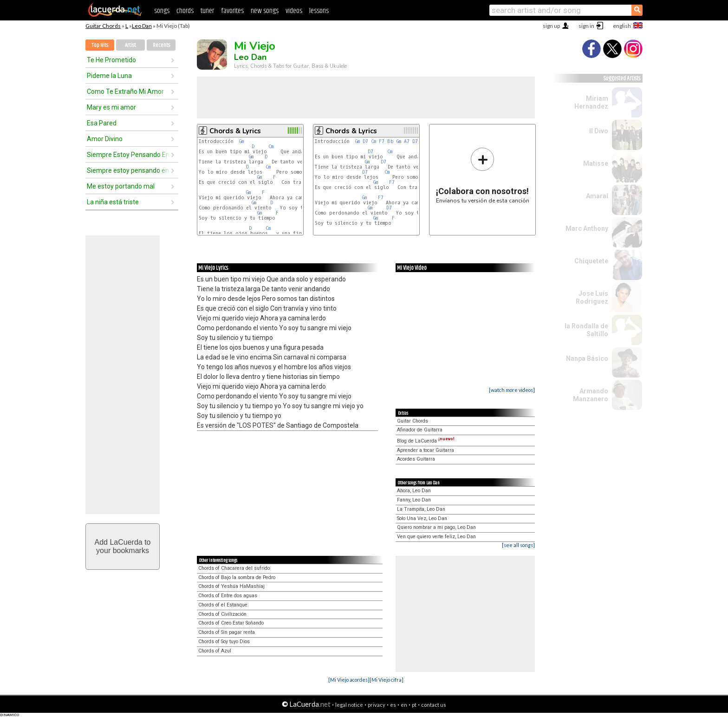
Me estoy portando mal (121, 186)
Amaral (597, 196)
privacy (377, 705)
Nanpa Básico (587, 358)
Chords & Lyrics (235, 131)
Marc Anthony (587, 228)
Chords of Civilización (222, 614)
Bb (390, 141)
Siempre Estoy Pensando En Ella (129, 155)
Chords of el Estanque (223, 605)
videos (294, 11)
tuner (207, 11)
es (393, 705)
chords (185, 11)
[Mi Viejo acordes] (349, 680)
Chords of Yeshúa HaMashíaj (231, 586)
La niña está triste (113, 202)
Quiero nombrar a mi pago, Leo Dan (436, 527)
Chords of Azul (215, 651)
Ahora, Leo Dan (414, 491)
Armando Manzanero (591, 395)
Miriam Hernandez (591, 102)
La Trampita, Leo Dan (421, 509)
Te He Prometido (111, 60)
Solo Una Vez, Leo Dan (422, 518)
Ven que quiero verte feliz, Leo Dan (436, 537)
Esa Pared (102, 123)
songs (162, 11)
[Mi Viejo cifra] (387, 680)
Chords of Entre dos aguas (228, 596)
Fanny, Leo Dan (414, 500)
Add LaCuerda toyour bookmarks (123, 546)
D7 (365, 141)
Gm (241, 141)
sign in (586, 26)
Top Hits (100, 45)
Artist (130, 45)
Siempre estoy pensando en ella (129, 170)
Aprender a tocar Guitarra (426, 450)
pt (414, 705)
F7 (382, 141)
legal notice (349, 705)
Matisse (596, 163)
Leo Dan (142, 26)
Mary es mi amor (111, 107)
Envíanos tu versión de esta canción (483, 175)
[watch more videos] (512, 390)
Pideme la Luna (109, 76)
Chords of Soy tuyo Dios (224, 642)
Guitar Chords (103, 26)
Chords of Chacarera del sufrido (234, 568)
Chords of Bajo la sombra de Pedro (237, 577)
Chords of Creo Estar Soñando (231, 623)
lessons (319, 11)
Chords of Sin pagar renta (227, 632)
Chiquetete (591, 261)
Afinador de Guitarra (420, 430)
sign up (551, 26)
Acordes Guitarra (416, 459)
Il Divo (599, 131)
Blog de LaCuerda (426, 441)
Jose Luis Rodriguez (592, 297)
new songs (265, 11)
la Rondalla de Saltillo (586, 330)
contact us (434, 705)
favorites (232, 11)
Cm (271, 147)
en (404, 705)
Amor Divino (105, 139)
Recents (161, 45)
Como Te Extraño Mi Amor (125, 91)
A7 (407, 141)
